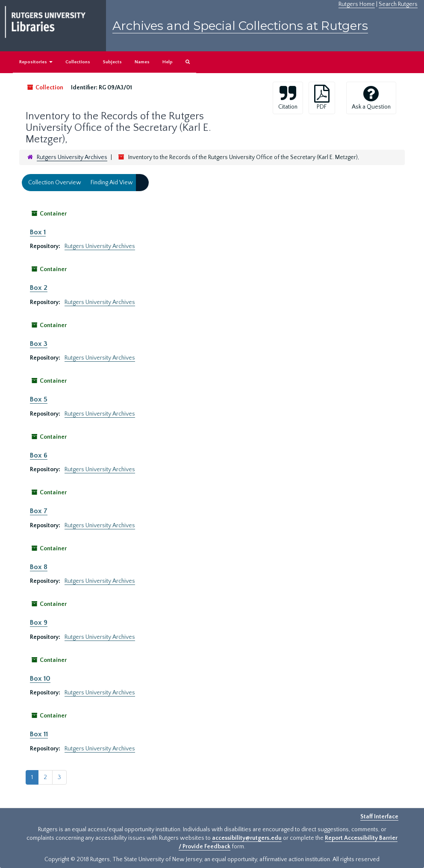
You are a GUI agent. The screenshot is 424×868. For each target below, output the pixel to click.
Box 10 (40, 679)
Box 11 (39, 734)
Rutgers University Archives (72, 157)
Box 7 (39, 511)
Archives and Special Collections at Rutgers (240, 26)
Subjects (112, 62)
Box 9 (39, 623)
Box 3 (39, 344)
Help (168, 62)
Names (142, 62)
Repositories (36, 62)
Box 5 (39, 399)
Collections (78, 62)
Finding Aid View (112, 183)
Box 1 (38, 232)
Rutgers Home (357, 4)
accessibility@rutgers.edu (247, 838)
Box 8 (39, 567)
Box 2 (39, 288)
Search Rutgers (398, 4)
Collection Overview (55, 183)
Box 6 (39, 455)
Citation (288, 97)
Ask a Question (371, 97)
